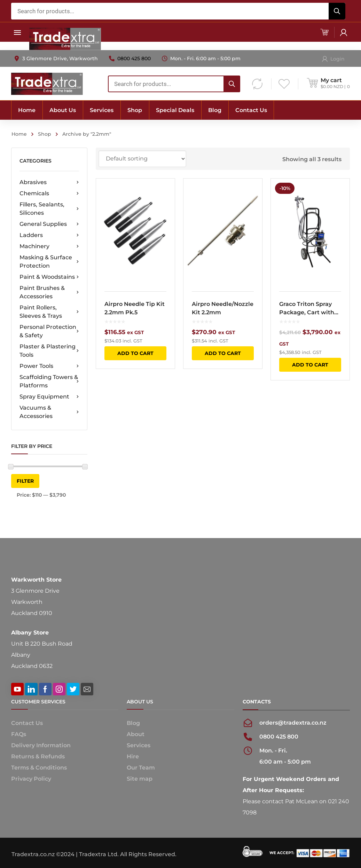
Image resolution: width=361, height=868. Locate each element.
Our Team (141, 768)
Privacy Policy (31, 779)
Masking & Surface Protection (49, 262)
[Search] (337, 11)
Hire (133, 756)
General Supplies (49, 224)
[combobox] (178, 11)
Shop (45, 134)
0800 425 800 (134, 58)
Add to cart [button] (135, 353)
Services (139, 745)
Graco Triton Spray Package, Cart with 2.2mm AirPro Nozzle (309, 309)
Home (19, 134)
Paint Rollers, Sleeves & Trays (49, 312)
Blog (133, 723)
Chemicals (49, 194)
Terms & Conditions (39, 768)
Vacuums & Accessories (49, 412)
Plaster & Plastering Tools (49, 351)
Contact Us (27, 723)
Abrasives (49, 182)
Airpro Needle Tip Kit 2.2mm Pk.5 (135, 308)
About (136, 734)
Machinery (49, 246)
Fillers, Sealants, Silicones (49, 209)
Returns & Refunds (38, 756)
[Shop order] (142, 159)
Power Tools (49, 366)
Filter (25, 481)
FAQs (19, 734)
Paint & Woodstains (49, 277)
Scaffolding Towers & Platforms (49, 381)
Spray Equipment (49, 397)
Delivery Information (41, 745)
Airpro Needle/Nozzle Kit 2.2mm (223, 308)
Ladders (49, 235)
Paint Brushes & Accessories (49, 292)
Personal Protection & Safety (49, 331)
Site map (140, 779)
